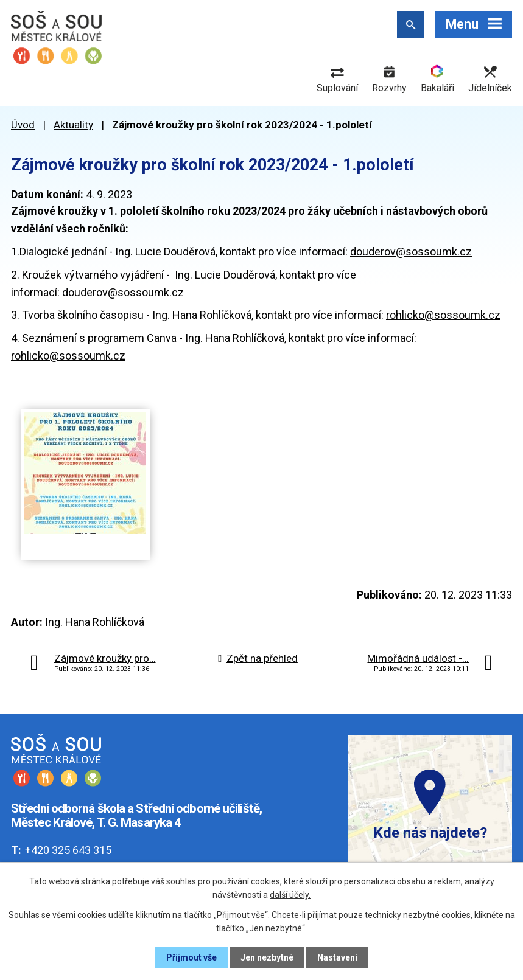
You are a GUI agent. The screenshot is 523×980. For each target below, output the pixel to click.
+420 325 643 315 (68, 850)
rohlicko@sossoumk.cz (443, 315)
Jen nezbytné (267, 957)
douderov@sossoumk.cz (411, 252)
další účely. (290, 895)
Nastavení (337, 957)
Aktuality (73, 125)
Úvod (23, 125)
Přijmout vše (191, 957)
